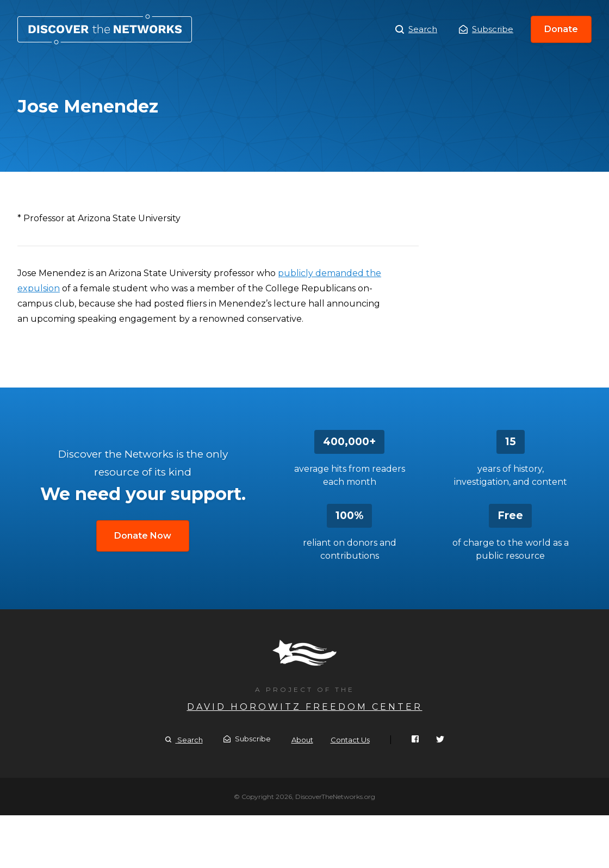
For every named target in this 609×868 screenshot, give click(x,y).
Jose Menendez (105, 29)
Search (416, 29)
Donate (561, 29)
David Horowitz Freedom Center (305, 707)
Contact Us (350, 740)
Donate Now (143, 536)
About (302, 740)
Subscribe (486, 29)
